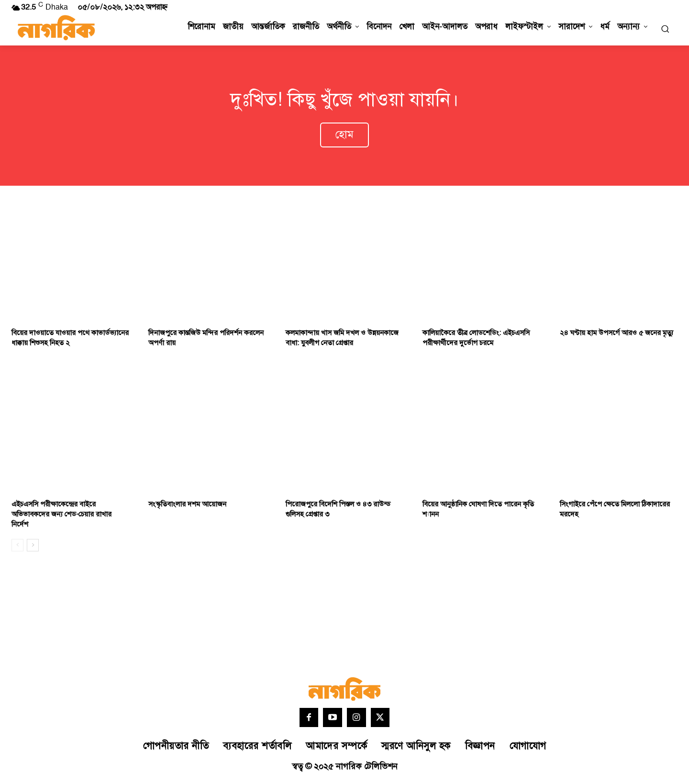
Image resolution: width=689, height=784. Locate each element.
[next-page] (33, 547)
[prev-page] (17, 547)
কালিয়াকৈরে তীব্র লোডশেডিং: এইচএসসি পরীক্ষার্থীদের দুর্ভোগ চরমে (476, 339)
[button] (665, 29)
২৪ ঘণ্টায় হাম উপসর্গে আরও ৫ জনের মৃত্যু (617, 334)
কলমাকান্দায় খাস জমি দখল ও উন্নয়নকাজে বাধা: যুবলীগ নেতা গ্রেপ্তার (342, 339)
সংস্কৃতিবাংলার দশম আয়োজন (187, 506)
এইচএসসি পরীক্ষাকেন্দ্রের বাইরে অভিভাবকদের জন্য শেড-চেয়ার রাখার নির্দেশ (61, 516)
